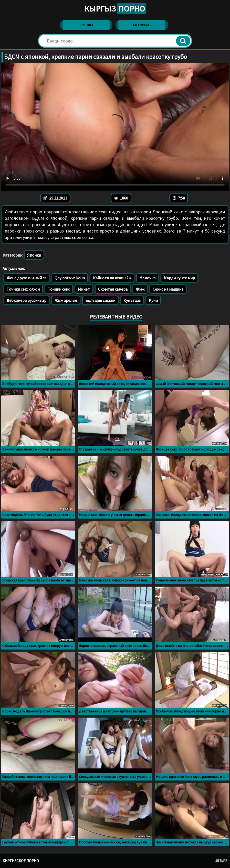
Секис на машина (168, 289)
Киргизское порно (21, 861)
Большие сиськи (100, 300)
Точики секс (59, 289)
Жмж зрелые (66, 300)
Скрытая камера (113, 289)
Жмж (140, 289)
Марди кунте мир (179, 278)
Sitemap (221, 861)
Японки (34, 255)
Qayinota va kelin (70, 278)
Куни (153, 300)
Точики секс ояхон (23, 289)
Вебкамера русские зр (27, 300)
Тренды (86, 25)
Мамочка (147, 278)
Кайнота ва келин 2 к (112, 278)
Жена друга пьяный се (27, 278)
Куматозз (132, 300)
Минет (84, 289)
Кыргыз (115, 9)
